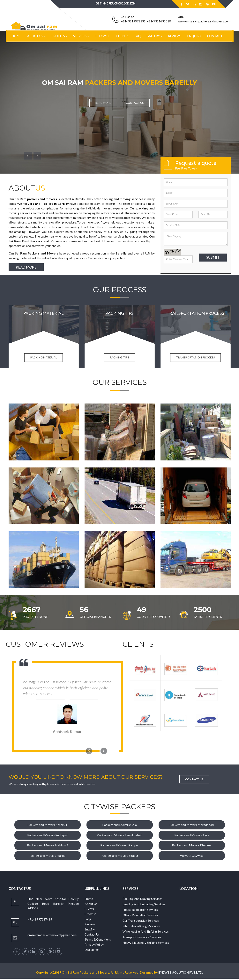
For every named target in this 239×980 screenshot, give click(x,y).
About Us (35, 36)
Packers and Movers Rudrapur (48, 836)
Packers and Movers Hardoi (47, 857)
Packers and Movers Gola (119, 826)
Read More (102, 103)
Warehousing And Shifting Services (146, 933)
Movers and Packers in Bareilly (46, 204)
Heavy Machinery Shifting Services (146, 944)
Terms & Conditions (98, 941)
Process (58, 36)
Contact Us (136, 103)
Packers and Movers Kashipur (47, 826)
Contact (215, 36)
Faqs (88, 920)
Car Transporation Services (141, 922)
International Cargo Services (141, 927)
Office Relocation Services (140, 916)
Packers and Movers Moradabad (192, 826)
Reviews (175, 36)
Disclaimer (92, 951)
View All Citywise (192, 857)
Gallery (153, 36)
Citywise (103, 36)
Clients (122, 36)
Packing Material (44, 359)
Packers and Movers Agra (192, 836)
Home (16, 36)
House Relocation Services (140, 911)
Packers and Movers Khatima (192, 847)
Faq (138, 36)
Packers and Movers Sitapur (119, 857)
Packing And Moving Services (142, 900)
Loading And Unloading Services (144, 905)
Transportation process (195, 359)
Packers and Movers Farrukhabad (119, 836)
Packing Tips (119, 359)
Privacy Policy (94, 946)
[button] (28, 156)
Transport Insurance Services (142, 938)
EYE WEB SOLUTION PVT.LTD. (184, 974)
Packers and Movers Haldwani (48, 847)
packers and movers (42, 199)
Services (80, 36)
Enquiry (194, 36)
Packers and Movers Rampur (120, 847)
